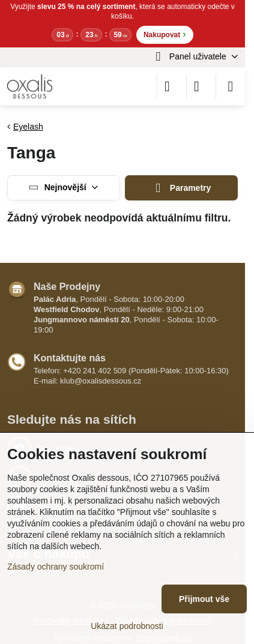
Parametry (182, 188)
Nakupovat (165, 34)
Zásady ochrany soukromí (56, 567)
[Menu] (231, 86)
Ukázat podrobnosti (127, 626)
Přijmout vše (204, 599)
